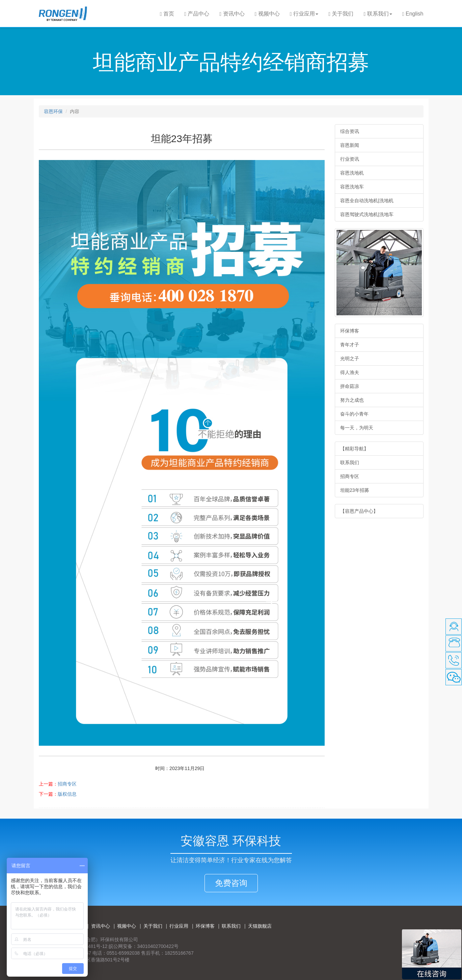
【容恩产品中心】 (359, 511)
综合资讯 (350, 131)
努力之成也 (352, 400)
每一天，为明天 (357, 428)
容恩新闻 (350, 145)
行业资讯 (350, 159)
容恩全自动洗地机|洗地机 (367, 201)
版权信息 (67, 794)
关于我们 (341, 14)
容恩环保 (53, 111)
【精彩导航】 (354, 449)
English (413, 14)
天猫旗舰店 (260, 926)
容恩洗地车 (352, 187)
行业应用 (179, 926)
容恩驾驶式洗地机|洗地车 (367, 214)
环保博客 (350, 331)
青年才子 (350, 345)
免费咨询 (231, 883)
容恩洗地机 (352, 173)
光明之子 (350, 359)
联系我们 (350, 462)
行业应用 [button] (304, 14)
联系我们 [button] (378, 14)
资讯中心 (232, 14)
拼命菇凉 (350, 386)
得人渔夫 (350, 372)
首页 (167, 14)
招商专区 (67, 784)
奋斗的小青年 (354, 414)
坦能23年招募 (355, 490)
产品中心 (197, 14)
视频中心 (267, 14)
